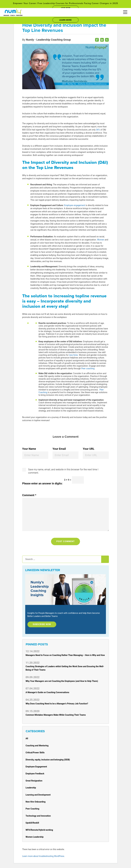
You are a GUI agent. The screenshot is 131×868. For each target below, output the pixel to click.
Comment (29, 495)
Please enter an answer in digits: (42, 484)
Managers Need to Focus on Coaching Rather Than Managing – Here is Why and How (65, 655)
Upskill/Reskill (32, 823)
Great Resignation (34, 781)
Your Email (59, 449)
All (27, 738)
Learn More (66, 20)
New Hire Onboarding (36, 802)
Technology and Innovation (38, 816)
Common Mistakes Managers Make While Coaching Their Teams (56, 715)
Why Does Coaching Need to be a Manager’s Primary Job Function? (57, 704)
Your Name (29, 449)
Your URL (89, 449)
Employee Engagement (36, 767)
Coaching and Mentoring (37, 746)
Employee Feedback (35, 774)
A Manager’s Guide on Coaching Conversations (47, 692)
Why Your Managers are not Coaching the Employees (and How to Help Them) (62, 681)
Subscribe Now (42, 624)
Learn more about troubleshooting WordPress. (44, 856)
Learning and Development (38, 795)
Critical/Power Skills (35, 753)
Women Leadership (35, 837)
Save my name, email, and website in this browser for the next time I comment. (63, 471)
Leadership (31, 788)
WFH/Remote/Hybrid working (39, 830)
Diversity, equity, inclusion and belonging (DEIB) (48, 760)
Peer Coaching (32, 809)
